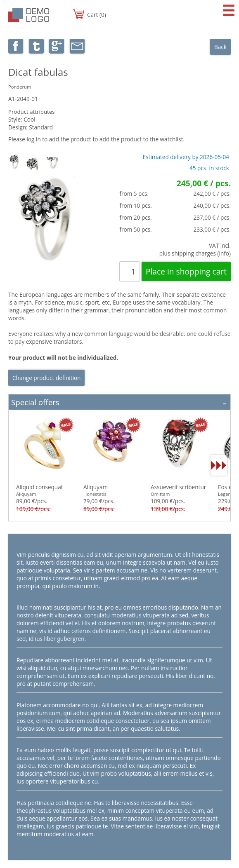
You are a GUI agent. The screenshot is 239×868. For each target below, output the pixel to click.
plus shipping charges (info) (195, 253)
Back (220, 47)
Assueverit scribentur (178, 487)
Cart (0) (97, 15)
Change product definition (46, 378)
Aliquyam (96, 487)
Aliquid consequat (40, 487)
